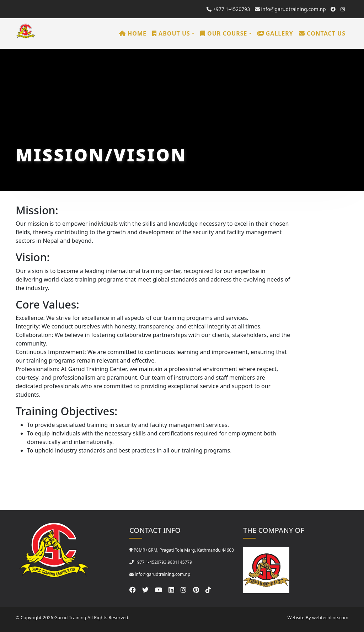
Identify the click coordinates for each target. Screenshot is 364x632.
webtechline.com (330, 617)
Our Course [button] (224, 33)
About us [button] (171, 33)
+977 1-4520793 (228, 9)
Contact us (322, 33)
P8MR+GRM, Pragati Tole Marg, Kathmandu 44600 (184, 550)
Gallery (275, 33)
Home (133, 33)
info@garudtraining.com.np (290, 9)
